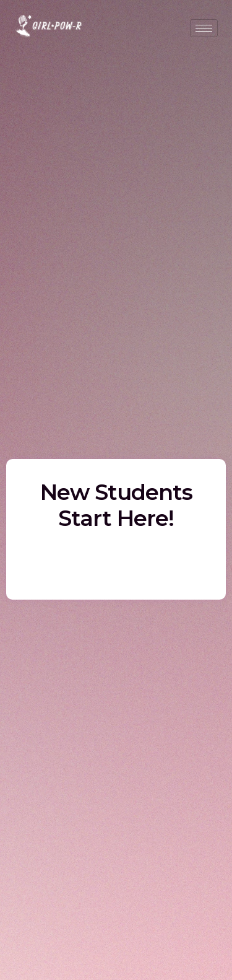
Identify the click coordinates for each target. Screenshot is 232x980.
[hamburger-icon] (204, 28)
